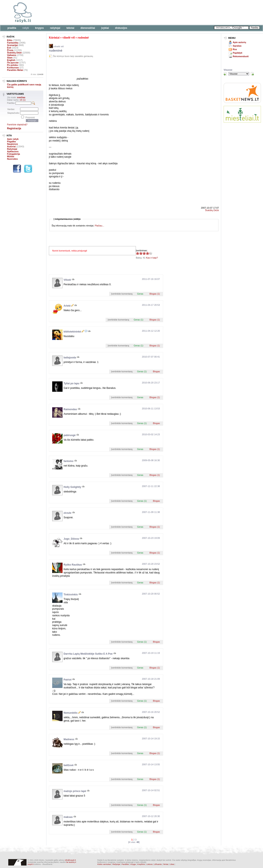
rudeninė (83, 38)
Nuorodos (12, 159)
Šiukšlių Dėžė (14, 53)
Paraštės (125, 864)
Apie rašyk (13, 139)
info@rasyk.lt (70, 860)
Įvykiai (105, 28)
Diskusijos (121, 28)
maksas (68, 817)
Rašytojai (55, 28)
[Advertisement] (127, 12)
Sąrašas (237, 46)
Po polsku (13, 65)
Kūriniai (54, 38)
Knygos (39, 28)
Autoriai (11, 146)
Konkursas (13, 68)
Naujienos (13, 144)
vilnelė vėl (69, 38)
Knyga (133, 864)
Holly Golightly (72, 487)
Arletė (67, 306)
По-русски (13, 63)
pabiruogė (70, 435)
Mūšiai (11, 156)
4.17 (138, 253)
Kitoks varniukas (104, 864)
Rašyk (26, 28)
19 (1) (23, 100)
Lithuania (158, 864)
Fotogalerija (13, 154)
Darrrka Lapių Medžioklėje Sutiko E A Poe (88, 654)
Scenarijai (12, 45)
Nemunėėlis (71, 713)
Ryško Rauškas (73, 565)
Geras (140, 294)
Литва (166, 864)
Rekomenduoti (241, 56)
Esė (9, 48)
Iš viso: (37, 74)
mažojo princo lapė (75, 791)
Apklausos (13, 151)
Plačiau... (99, 226)
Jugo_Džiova (71, 539)
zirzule (67, 513)
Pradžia (12, 28)
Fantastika (13, 43)
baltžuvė (69, 765)
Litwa (172, 864)
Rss (235, 49)
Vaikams (12, 55)
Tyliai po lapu (71, 383)
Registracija (14, 128)
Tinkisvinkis (71, 595)
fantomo (68, 461)
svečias (21, 97)
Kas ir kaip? (152, 258)
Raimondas (70, 409)
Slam (10, 58)
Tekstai (70, 28)
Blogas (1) (155, 294)
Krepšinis (141, 864)
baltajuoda (70, 358)
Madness (69, 739)
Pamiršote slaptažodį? (17, 125)
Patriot (68, 680)
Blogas (156, 371)
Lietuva (149, 864)
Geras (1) (138, 320)
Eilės (10, 40)
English (11, 60)
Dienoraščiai (88, 28)
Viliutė (67, 280)
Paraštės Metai (15, 70)
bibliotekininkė (72, 332)
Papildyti (238, 53)
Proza (10, 50)
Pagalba (11, 141)
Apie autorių (239, 42)
